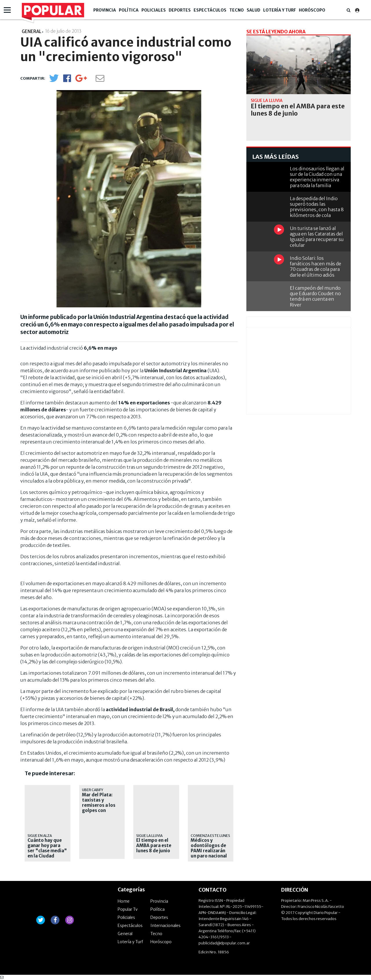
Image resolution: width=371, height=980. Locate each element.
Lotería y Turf (280, 10)
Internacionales (166, 926)
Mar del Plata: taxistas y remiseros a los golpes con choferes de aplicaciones (99, 808)
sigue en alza (40, 836)
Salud (253, 10)
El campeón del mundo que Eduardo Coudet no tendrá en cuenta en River (315, 296)
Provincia (105, 10)
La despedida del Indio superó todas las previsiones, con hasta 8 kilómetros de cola (317, 207)
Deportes (180, 10)
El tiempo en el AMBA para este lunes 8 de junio (154, 846)
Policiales (154, 10)
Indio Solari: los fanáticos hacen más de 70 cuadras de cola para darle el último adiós (315, 267)
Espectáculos (210, 10)
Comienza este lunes (210, 836)
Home (124, 901)
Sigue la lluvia (149, 836)
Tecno (237, 10)
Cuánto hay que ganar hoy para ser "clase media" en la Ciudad (47, 848)
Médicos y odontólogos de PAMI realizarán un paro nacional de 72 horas (209, 851)
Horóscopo (312, 10)
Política (129, 10)
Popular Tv (128, 909)
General (125, 934)
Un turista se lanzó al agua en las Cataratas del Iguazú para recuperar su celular (317, 237)
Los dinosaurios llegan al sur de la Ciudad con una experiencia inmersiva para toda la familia (317, 177)
